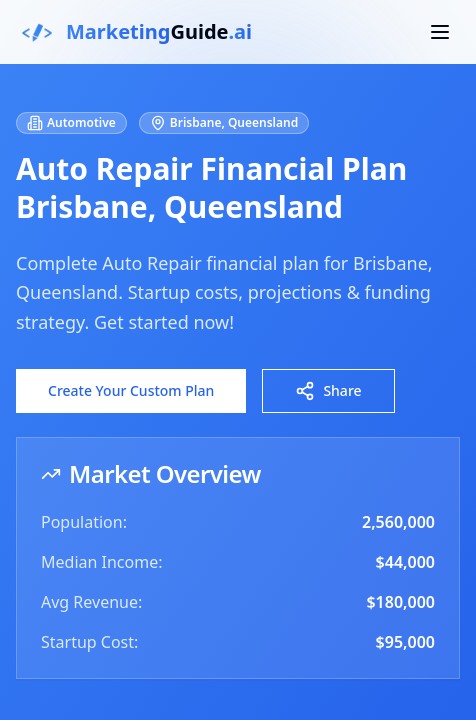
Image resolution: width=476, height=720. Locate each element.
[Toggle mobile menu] (440, 32)
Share (328, 391)
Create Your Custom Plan (131, 390)
